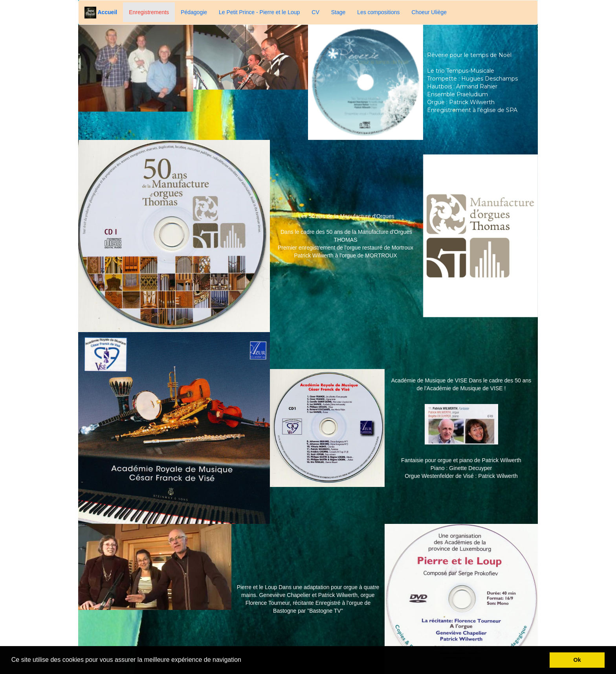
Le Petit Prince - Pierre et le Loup (259, 12)
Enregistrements (149, 12)
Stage (338, 12)
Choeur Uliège (429, 12)
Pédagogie (194, 12)
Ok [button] (577, 660)
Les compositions (378, 12)
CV (315, 12)
